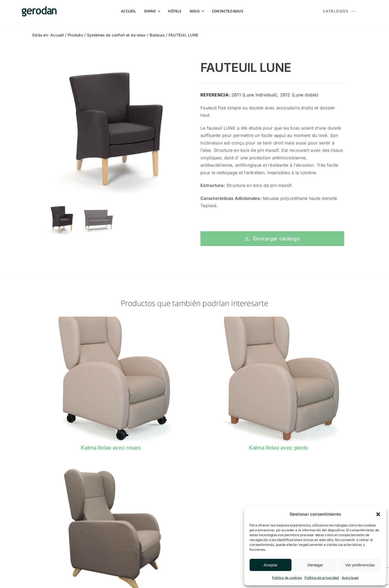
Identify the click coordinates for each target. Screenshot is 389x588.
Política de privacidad (322, 578)
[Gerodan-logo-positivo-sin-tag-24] (39, 8)
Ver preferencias (360, 565)
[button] (378, 514)
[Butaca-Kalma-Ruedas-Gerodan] (111, 322)
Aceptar (271, 565)
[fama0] (111, 470)
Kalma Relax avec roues (111, 451)
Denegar (315, 565)
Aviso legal (350, 578)
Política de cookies (287, 578)
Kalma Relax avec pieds (278, 451)
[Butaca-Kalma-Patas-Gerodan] (278, 322)
